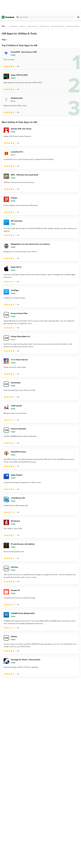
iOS (4, 26)
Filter (5, 40)
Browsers (23, 26)
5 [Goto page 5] (28, 682)
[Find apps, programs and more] (45, 17)
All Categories (14, 26)
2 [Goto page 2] (10, 682)
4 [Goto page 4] (22, 682)
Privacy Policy (60, 864)
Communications (32, 26)
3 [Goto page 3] (16, 682)
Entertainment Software (73, 26)
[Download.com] (8, 17)
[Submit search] (18, 17)
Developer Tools (44, 26)
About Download (35, 864)
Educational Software (58, 26)
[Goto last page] (75, 682)
